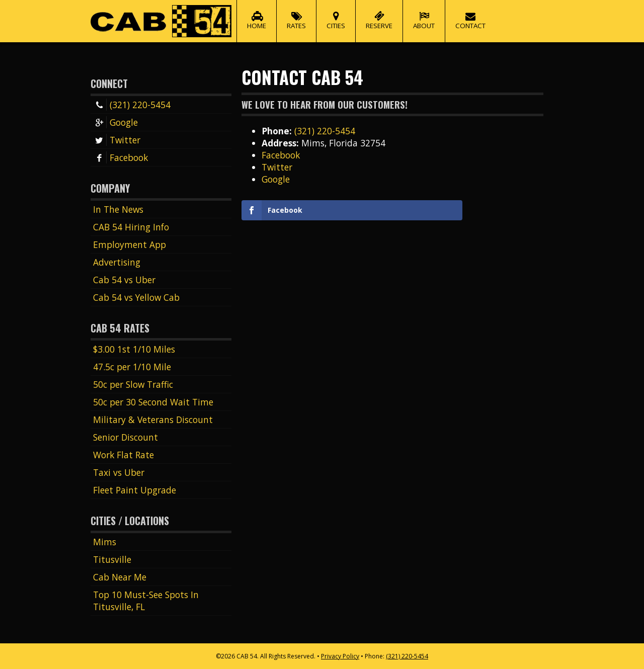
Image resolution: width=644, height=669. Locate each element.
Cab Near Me (120, 577)
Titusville (112, 559)
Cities (336, 15)
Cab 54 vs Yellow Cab (136, 297)
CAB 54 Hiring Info (131, 227)
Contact (470, 15)
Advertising (117, 262)
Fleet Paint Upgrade (135, 490)
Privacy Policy (340, 656)
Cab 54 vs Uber (124, 280)
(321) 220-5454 (132, 105)
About (424, 15)
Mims (105, 542)
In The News (118, 209)
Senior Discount (126, 437)
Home (257, 15)
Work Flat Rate (124, 455)
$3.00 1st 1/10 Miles (134, 349)
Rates (296, 15)
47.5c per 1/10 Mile (132, 367)
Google (115, 122)
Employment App (130, 244)
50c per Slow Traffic (133, 384)
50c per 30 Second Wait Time (153, 402)
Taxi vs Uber (119, 472)
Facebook (120, 157)
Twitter (117, 140)
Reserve (379, 15)
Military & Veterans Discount (153, 420)
